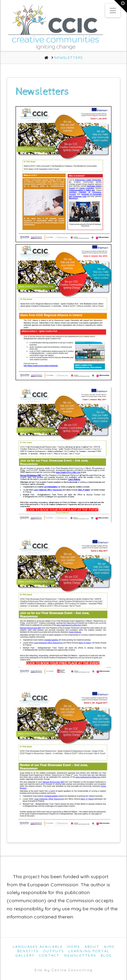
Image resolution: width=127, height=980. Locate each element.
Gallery (25, 955)
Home (74, 947)
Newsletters (80, 955)
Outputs (54, 951)
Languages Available (38, 947)
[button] (113, 10)
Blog (106, 955)
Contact (49, 955)
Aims (109, 947)
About (92, 947)
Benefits (28, 951)
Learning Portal (89, 951)
